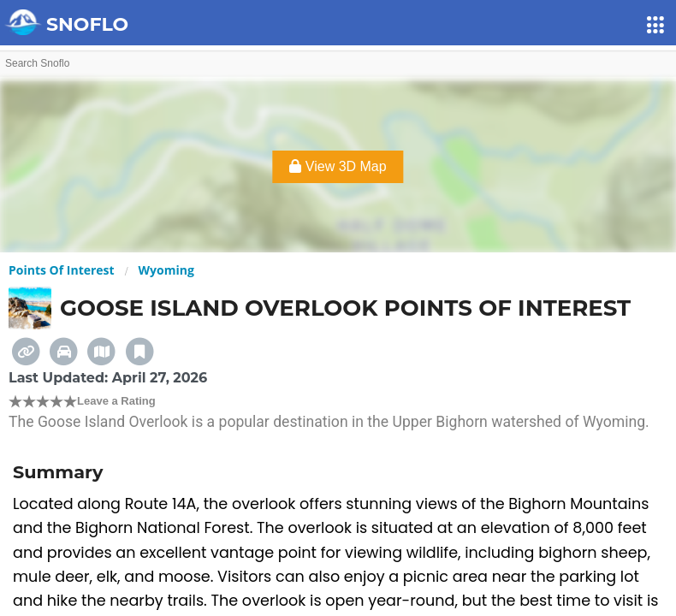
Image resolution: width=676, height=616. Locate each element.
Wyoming (166, 270)
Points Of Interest (62, 270)
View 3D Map (338, 166)
